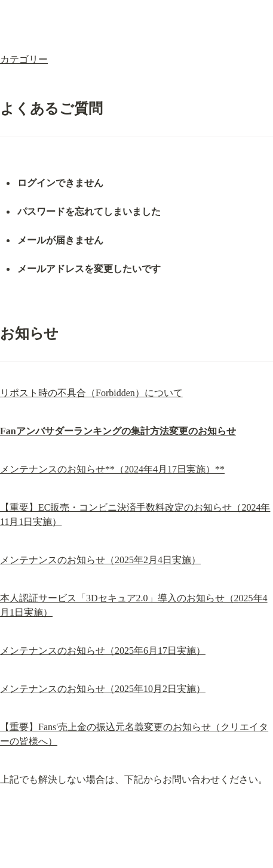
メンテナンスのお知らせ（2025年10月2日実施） (103, 689)
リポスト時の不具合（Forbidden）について (91, 393)
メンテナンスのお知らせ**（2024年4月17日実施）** (112, 469)
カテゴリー (24, 59)
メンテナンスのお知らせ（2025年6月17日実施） (103, 651)
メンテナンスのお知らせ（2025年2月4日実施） (100, 560)
